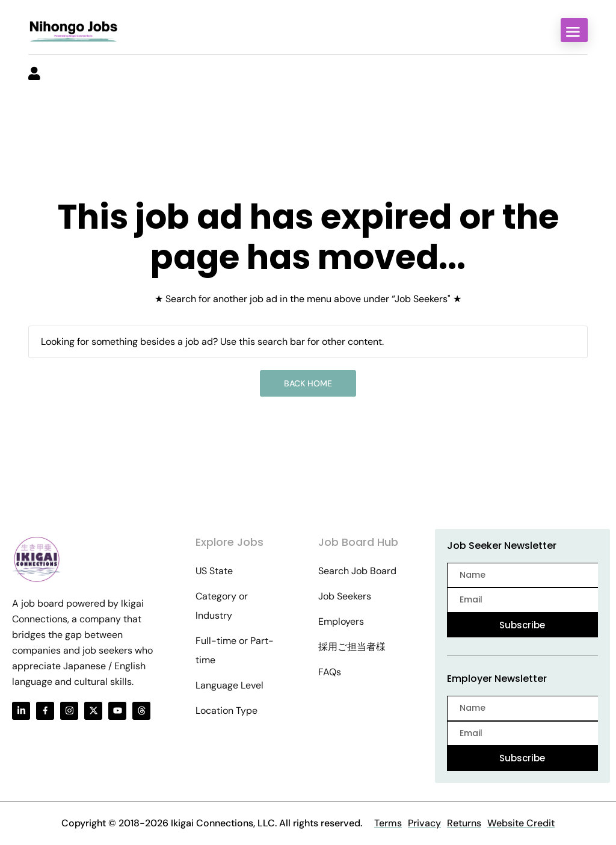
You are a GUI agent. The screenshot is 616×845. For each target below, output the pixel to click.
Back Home (308, 383)
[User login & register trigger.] (34, 75)
